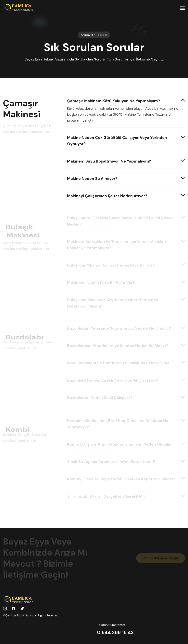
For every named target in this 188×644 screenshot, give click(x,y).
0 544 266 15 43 (115, 632)
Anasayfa (87, 35)
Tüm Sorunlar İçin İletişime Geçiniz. (135, 59)
